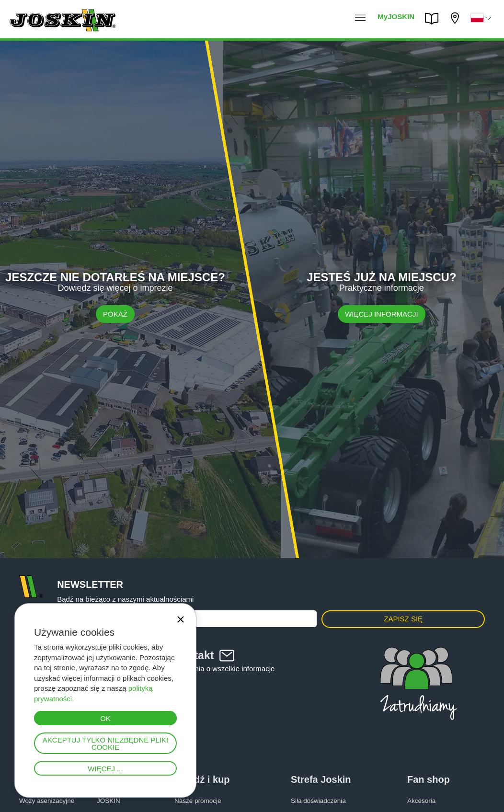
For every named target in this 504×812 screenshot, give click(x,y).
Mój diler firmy (456, 18)
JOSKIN (109, 801)
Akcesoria (421, 801)
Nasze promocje (198, 801)
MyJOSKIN (396, 17)
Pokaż (115, 314)
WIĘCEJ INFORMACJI (382, 314)
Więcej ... (105, 769)
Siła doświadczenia (318, 801)
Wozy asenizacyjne (47, 801)
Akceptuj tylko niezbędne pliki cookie (105, 743)
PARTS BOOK (434, 19)
